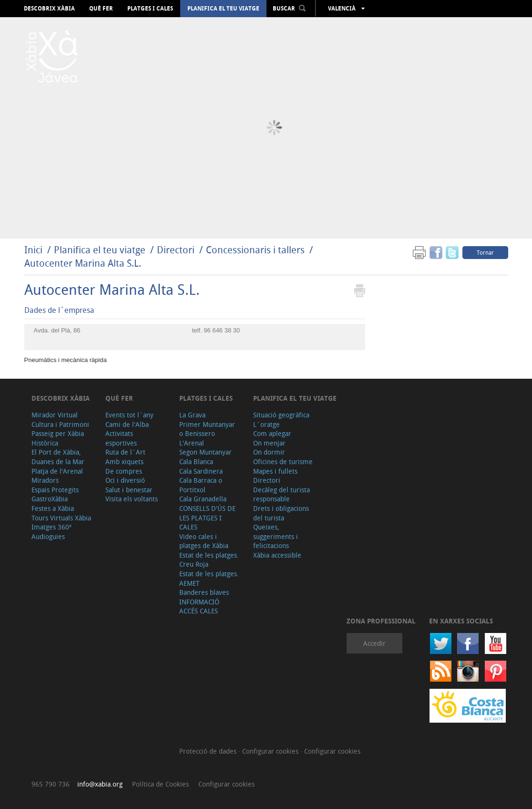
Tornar (485, 252)
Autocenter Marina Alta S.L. (83, 263)
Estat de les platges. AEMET (209, 578)
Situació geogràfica (281, 415)
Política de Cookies (160, 784)
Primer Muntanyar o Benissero (207, 429)
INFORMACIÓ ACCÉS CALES (199, 607)
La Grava (192, 415)
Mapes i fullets (275, 471)
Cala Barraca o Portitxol (201, 485)
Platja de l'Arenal (57, 471)
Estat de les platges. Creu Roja (209, 560)
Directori (177, 250)
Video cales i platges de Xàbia (204, 541)
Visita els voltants (132, 499)
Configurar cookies (271, 751)
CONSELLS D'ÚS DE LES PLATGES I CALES (207, 518)
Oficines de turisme (283, 462)
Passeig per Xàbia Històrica (58, 438)
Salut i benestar (129, 490)
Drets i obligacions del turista (281, 513)
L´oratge (266, 424)
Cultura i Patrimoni (60, 424)
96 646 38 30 (222, 330)
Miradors (45, 480)
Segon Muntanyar (205, 452)
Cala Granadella (203, 499)
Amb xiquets (124, 462)
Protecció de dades (209, 751)
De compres (124, 471)
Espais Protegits (55, 490)
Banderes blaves (204, 592)
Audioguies (48, 536)
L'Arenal (192, 443)
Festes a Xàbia (53, 508)
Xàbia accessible (277, 555)
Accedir (374, 643)
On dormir (269, 452)
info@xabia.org (100, 784)
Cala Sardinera (201, 471)
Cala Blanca (196, 462)
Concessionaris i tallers (256, 250)
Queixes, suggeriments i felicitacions (276, 536)
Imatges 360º (51, 527)
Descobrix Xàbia (49, 9)
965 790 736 (51, 784)
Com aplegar (272, 433)
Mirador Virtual (55, 415)
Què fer (101, 9)
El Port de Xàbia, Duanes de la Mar (58, 457)
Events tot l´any (129, 415)
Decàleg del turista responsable (281, 494)
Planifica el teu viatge (223, 9)
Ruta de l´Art (125, 452)
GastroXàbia (50, 499)
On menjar (269, 443)
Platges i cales (150, 9)
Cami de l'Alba (127, 424)
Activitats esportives (121, 438)
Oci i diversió (125, 480)
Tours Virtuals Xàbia (61, 518)
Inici (33, 250)
